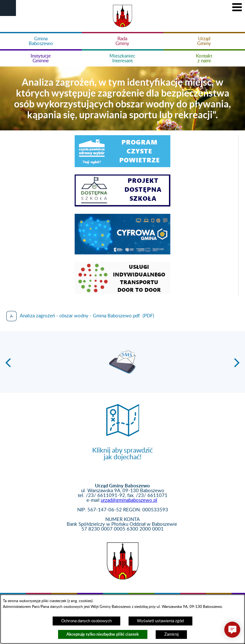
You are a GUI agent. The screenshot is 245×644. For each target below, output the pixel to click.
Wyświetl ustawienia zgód (160, 621)
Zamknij (171, 634)
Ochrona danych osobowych (86, 621)
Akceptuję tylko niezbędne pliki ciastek (103, 634)
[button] (8, 8)
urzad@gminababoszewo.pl (129, 500)
